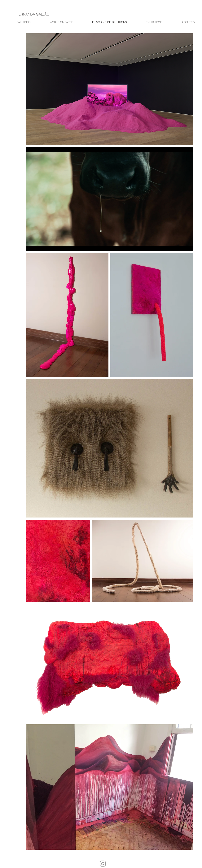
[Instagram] (103, 864)
